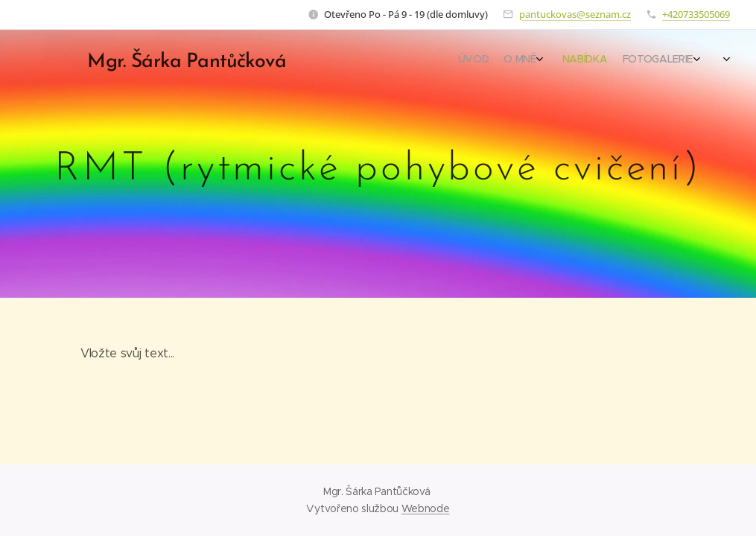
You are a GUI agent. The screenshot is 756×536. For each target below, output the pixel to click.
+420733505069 (696, 14)
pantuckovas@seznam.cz (575, 14)
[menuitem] (635, 60)
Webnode (426, 508)
